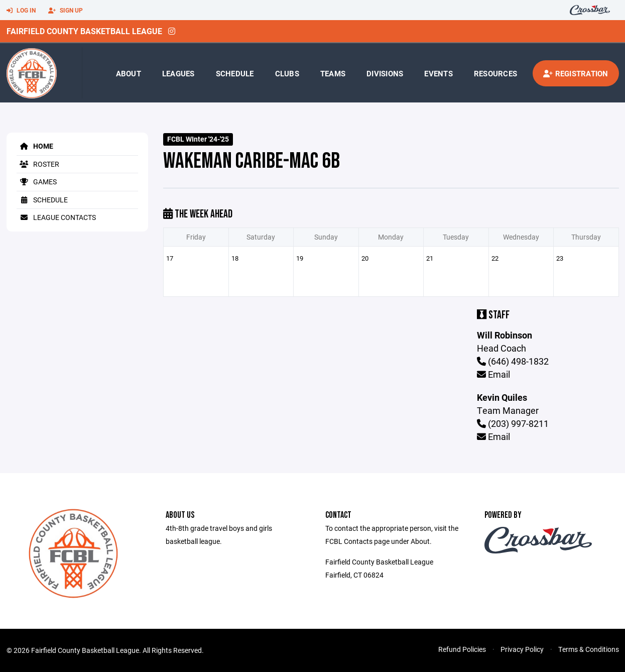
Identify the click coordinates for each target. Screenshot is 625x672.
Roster (38, 164)
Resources (495, 73)
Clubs (287, 73)
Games (37, 182)
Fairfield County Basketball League (84, 31)
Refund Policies (462, 649)
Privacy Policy (522, 649)
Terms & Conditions (589, 649)
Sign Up (66, 11)
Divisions (385, 73)
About (129, 73)
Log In (21, 11)
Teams (333, 73)
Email (493, 374)
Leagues (178, 73)
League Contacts (56, 217)
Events (439, 73)
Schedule (235, 73)
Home (35, 146)
